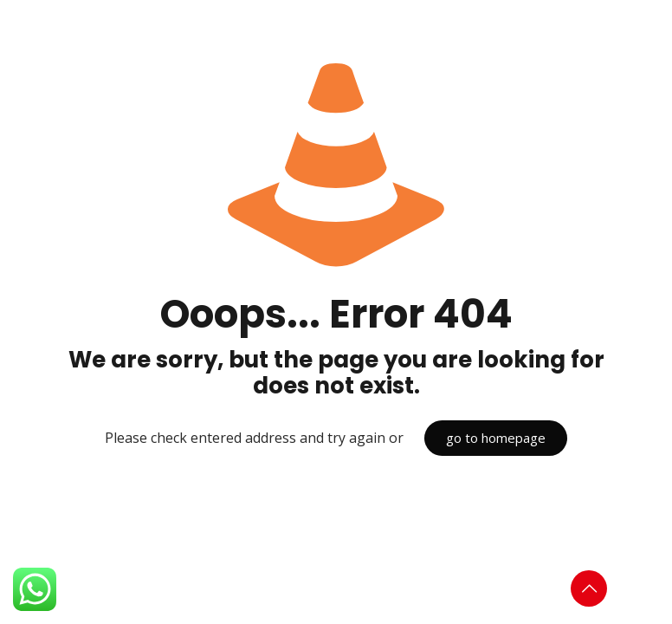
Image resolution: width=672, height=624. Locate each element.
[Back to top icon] (589, 588)
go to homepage (496, 438)
